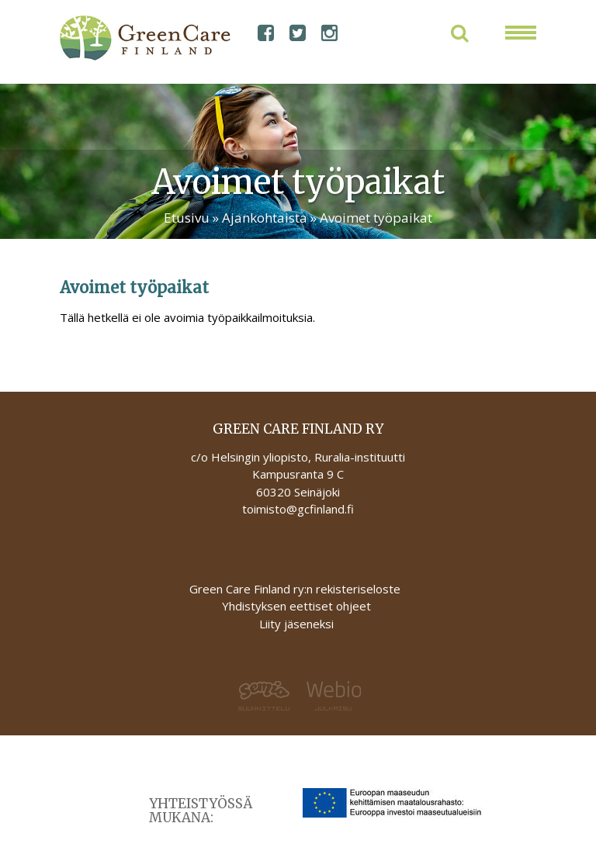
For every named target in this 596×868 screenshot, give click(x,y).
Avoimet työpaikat (376, 218)
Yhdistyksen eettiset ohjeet (296, 606)
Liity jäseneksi (296, 624)
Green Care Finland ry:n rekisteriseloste (296, 589)
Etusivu (187, 218)
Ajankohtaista (265, 218)
